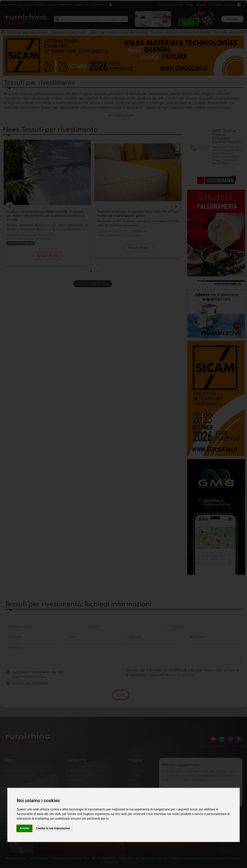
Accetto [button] (24, 828)
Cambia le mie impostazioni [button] (53, 828)
